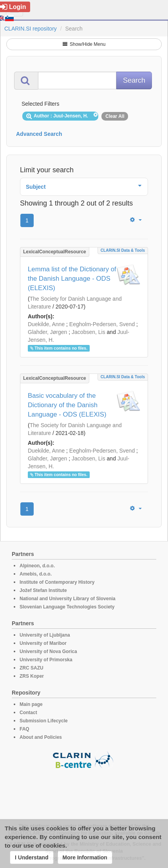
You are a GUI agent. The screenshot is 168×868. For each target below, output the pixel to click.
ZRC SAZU (32, 668)
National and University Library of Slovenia (68, 599)
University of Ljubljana (45, 635)
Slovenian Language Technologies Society (67, 607)
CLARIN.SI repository (31, 29)
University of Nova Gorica (48, 651)
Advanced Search (39, 134)
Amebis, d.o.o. (36, 574)
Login (13, 7)
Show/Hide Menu (84, 44)
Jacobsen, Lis (89, 332)
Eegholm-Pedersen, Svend (102, 324)
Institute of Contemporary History (57, 582)
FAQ (24, 729)
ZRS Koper (32, 676)
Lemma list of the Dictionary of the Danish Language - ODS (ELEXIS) (72, 279)
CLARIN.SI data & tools (123, 250)
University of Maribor (43, 643)
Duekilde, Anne (46, 324)
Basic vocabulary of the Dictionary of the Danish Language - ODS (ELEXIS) (67, 405)
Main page (31, 704)
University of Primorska (46, 660)
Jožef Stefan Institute (43, 590)
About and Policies (41, 737)
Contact (28, 713)
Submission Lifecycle (44, 721)
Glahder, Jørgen (47, 332)
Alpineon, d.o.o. (37, 566)
